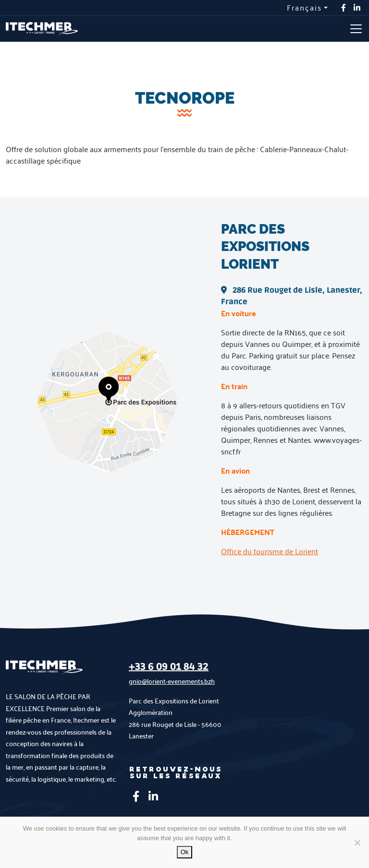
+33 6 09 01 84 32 (169, 667)
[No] (357, 843)
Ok (185, 852)
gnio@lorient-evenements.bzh (172, 681)
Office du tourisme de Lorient (270, 551)
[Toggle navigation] (356, 29)
